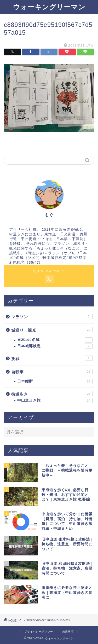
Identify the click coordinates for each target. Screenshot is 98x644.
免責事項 (68, 632)
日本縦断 (55, 381)
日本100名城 (55, 340)
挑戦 (52, 358)
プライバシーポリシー (39, 632)
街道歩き (52, 394)
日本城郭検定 (55, 346)
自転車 (52, 372)
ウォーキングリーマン (49, 7)
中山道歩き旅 (55, 401)
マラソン (52, 316)
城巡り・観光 (52, 330)
